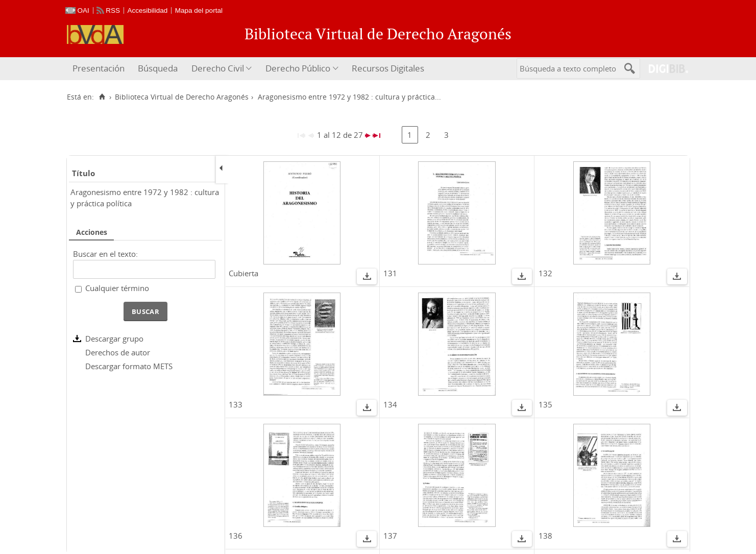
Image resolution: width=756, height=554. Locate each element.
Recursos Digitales (388, 68)
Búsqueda (158, 68)
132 (545, 273)
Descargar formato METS (129, 366)
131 (390, 273)
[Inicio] (102, 97)
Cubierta (243, 273)
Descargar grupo (114, 339)
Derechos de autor (118, 352)
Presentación (99, 68)
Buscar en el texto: (105, 254)
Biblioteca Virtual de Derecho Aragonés (182, 97)
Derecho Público (298, 68)
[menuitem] (100, 69)
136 (236, 536)
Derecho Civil (218, 68)
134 (390, 404)
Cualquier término (117, 288)
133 (236, 404)
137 (390, 536)
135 (545, 404)
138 (545, 536)
